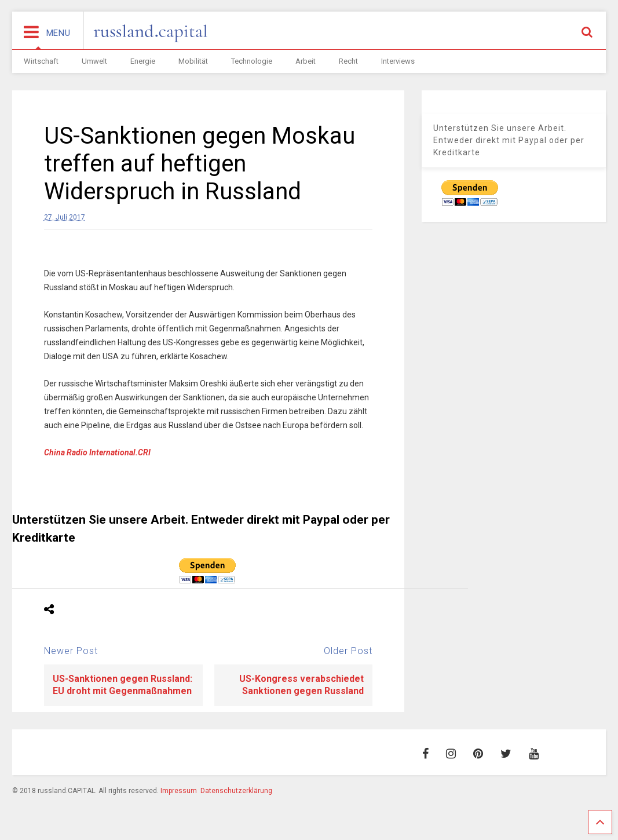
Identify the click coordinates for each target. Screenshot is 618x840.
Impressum (179, 791)
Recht (348, 61)
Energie (143, 61)
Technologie (252, 61)
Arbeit (306, 61)
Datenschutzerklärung (236, 791)
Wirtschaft (41, 61)
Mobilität (193, 61)
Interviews (398, 61)
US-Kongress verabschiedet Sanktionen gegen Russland (301, 685)
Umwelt (94, 61)
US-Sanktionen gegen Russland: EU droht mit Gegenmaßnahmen (122, 685)
